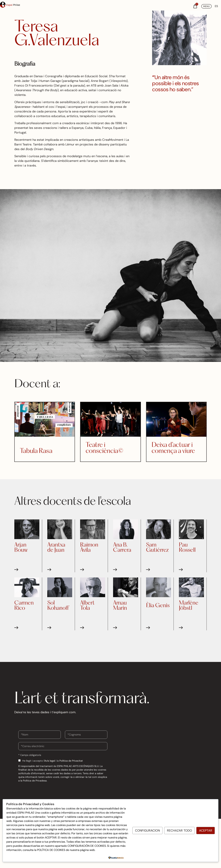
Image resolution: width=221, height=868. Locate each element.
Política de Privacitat (71, 761)
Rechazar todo (179, 831)
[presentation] (45, 791)
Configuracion (147, 831)
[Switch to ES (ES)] (216, 6)
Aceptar (206, 831)
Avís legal (50, 761)
